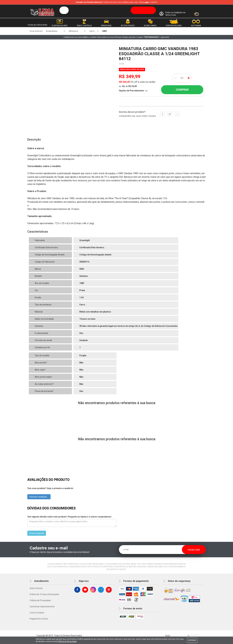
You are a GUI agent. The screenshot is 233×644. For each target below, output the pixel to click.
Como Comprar (37, 613)
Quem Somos (36, 588)
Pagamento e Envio (39, 619)
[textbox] (108, 10)
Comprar (182, 90)
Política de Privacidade (40, 600)
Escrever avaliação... (39, 497)
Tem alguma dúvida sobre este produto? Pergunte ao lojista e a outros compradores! (69, 517)
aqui (147, 2)
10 (123, 86)
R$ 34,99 (133, 86)
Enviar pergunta (37, 533)
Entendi (192, 640)
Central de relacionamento (42, 607)
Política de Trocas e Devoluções (44, 594)
